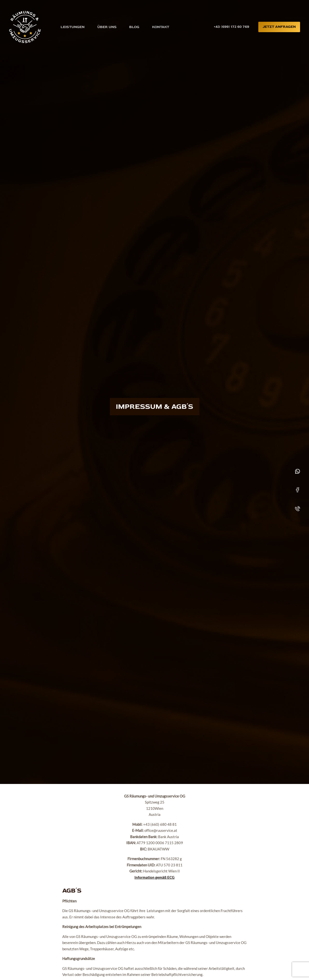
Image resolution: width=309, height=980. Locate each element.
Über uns (107, 27)
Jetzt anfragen (279, 27)
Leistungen (73, 27)
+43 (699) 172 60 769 (232, 27)
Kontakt (161, 27)
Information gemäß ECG (154, 877)
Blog (134, 27)
